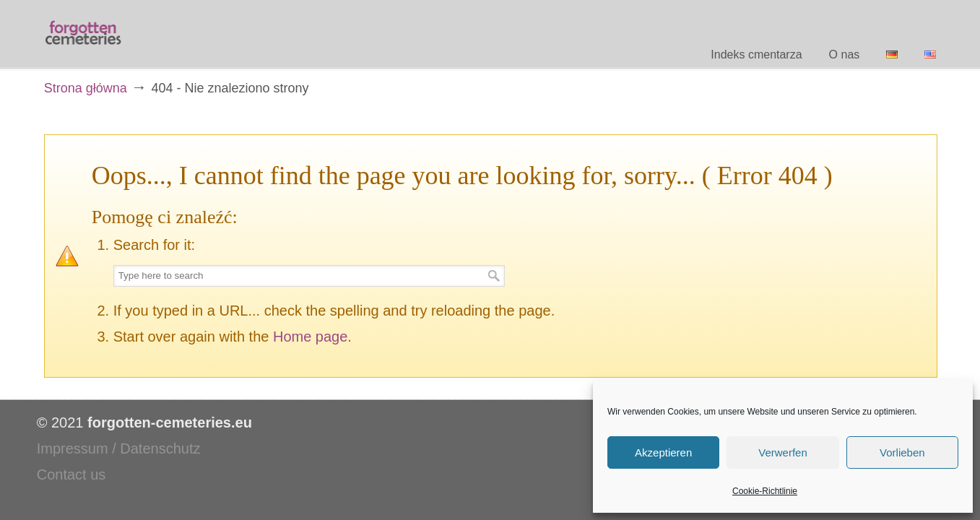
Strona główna (86, 88)
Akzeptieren (663, 452)
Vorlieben (902, 452)
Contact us (71, 474)
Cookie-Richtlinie (765, 491)
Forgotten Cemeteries (84, 33)
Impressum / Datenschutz (119, 448)
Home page (310, 337)
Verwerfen (783, 452)
